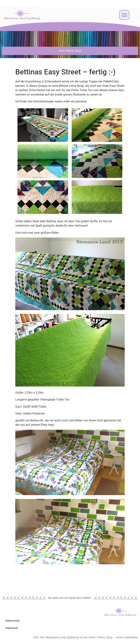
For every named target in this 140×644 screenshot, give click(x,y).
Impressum (12, 628)
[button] (124, 15)
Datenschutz (12, 621)
